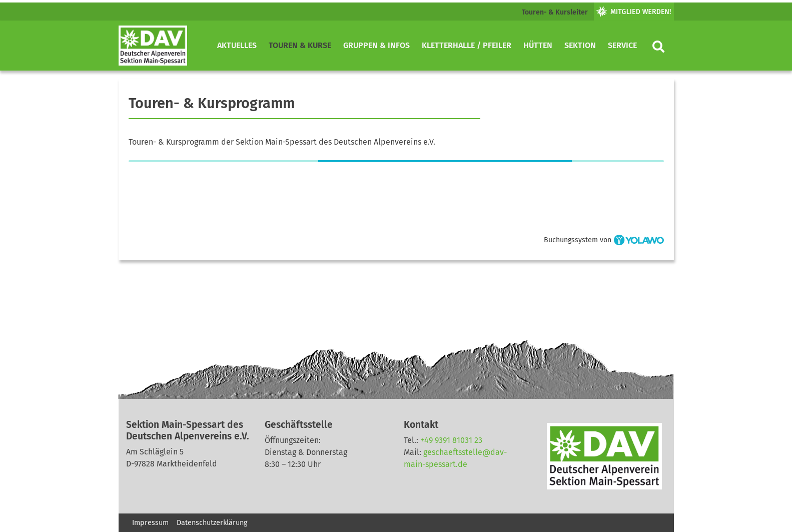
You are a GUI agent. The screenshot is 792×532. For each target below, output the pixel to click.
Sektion (580, 45)
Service (622, 45)
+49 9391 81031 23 (451, 440)
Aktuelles (237, 45)
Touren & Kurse (300, 45)
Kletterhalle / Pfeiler (467, 45)
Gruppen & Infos (376, 45)
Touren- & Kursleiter (555, 12)
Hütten (538, 45)
